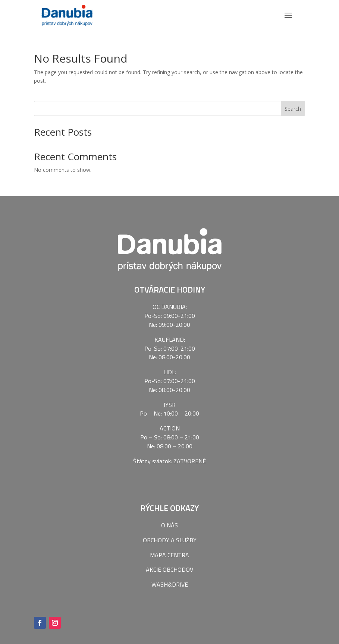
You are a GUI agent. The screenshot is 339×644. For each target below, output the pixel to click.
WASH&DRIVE (170, 582)
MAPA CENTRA (169, 552)
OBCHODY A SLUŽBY (170, 537)
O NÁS (169, 523)
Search (293, 106)
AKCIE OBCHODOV (169, 567)
